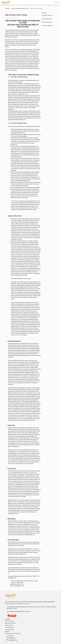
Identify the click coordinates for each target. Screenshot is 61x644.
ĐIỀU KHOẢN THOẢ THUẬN (36, 8)
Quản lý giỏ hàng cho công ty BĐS (13, 633)
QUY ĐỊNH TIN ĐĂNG (47, 19)
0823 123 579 (12, 637)
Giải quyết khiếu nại (10, 630)
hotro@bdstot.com (13, 640)
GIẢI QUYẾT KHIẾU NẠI (47, 15)
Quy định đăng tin (9, 625)
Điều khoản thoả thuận (10, 623)
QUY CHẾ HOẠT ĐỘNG (47, 22)
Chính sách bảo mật (10, 627)
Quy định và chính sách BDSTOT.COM (20, 8)
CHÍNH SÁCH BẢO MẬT (47, 26)
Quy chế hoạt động (9, 621)
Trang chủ (7, 8)
